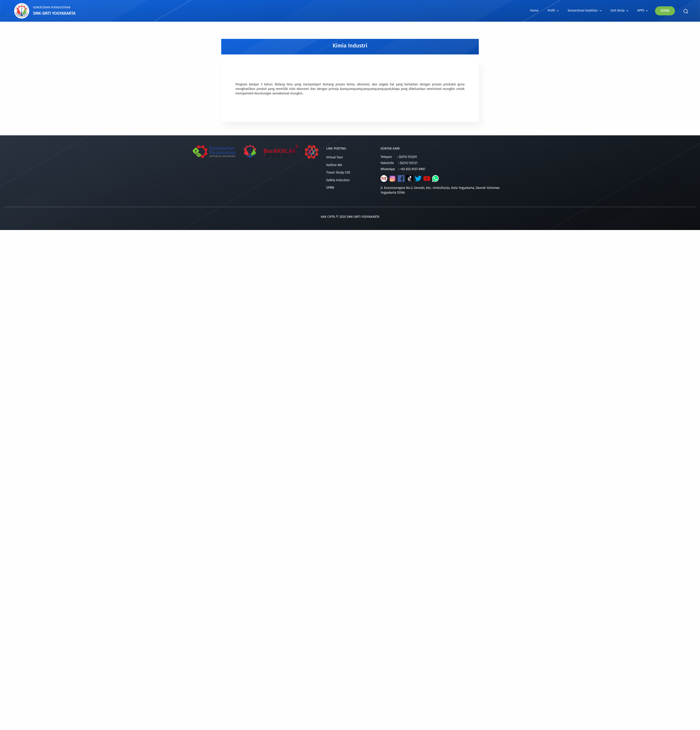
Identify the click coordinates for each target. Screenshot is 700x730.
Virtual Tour (335, 157)
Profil (553, 11)
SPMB (665, 11)
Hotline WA (334, 165)
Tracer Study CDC (338, 173)
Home (534, 11)
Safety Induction (338, 180)
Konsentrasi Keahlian (584, 11)
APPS (642, 11)
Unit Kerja (619, 11)
